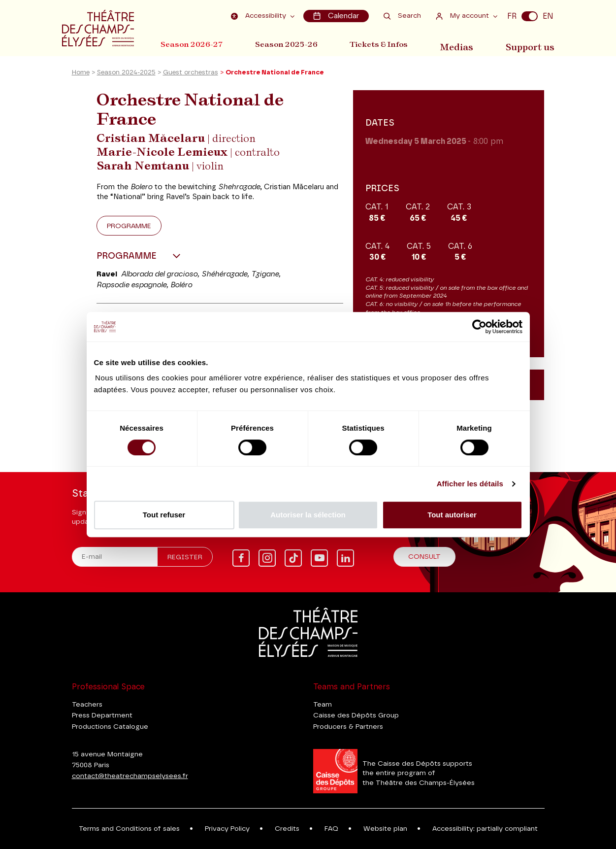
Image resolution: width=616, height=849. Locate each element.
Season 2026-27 (192, 44)
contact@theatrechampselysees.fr (130, 776)
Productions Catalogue (110, 727)
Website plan (385, 829)
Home (81, 76)
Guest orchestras (191, 76)
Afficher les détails (470, 484)
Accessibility (261, 16)
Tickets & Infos (385, 44)
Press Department (102, 715)
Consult (424, 557)
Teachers (87, 705)
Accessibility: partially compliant (485, 829)
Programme (129, 229)
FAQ (331, 829)
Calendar (337, 16)
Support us (533, 44)
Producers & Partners (348, 727)
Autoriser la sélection (308, 515)
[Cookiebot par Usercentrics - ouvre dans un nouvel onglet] (479, 327)
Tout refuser (164, 515)
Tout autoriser (452, 515)
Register (185, 557)
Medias (463, 44)
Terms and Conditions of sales (129, 829)
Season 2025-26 (289, 44)
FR (512, 16)
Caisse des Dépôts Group (356, 715)
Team (323, 705)
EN (548, 16)
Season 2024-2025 (126, 76)
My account (464, 16)
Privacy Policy (227, 829)
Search (402, 16)
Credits (287, 829)
